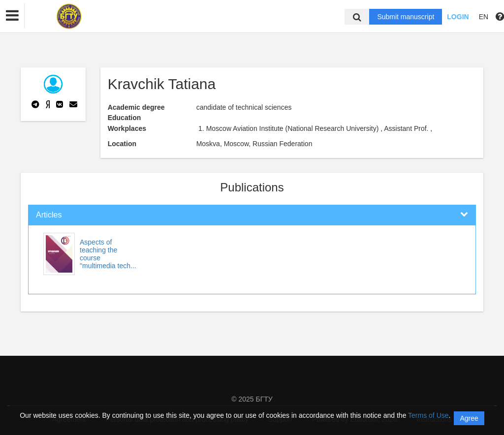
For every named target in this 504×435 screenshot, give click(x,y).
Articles (49, 215)
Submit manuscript (406, 17)
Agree (469, 418)
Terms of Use (428, 415)
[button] (12, 16)
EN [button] (484, 17)
